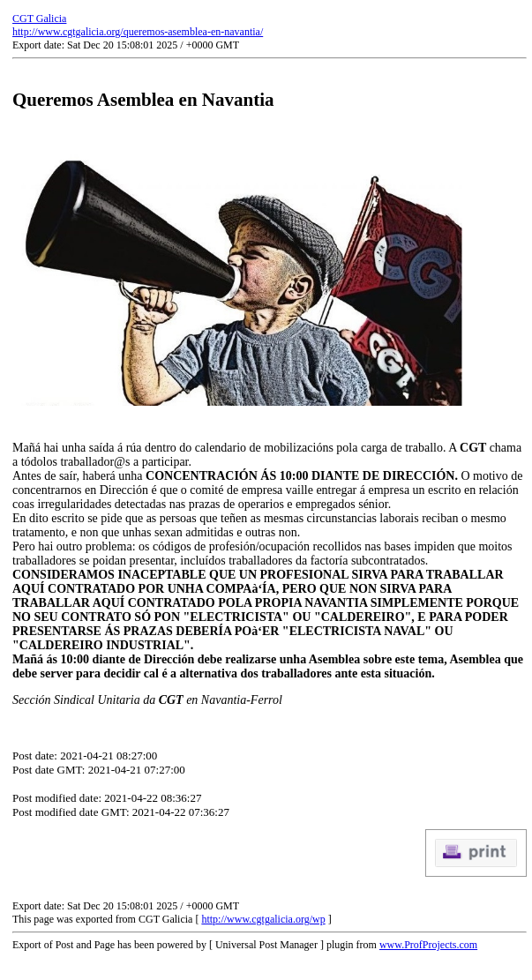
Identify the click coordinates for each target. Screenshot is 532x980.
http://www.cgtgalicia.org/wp (263, 919)
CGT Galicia (39, 19)
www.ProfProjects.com (428, 945)
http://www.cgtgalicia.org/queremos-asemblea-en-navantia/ (138, 32)
